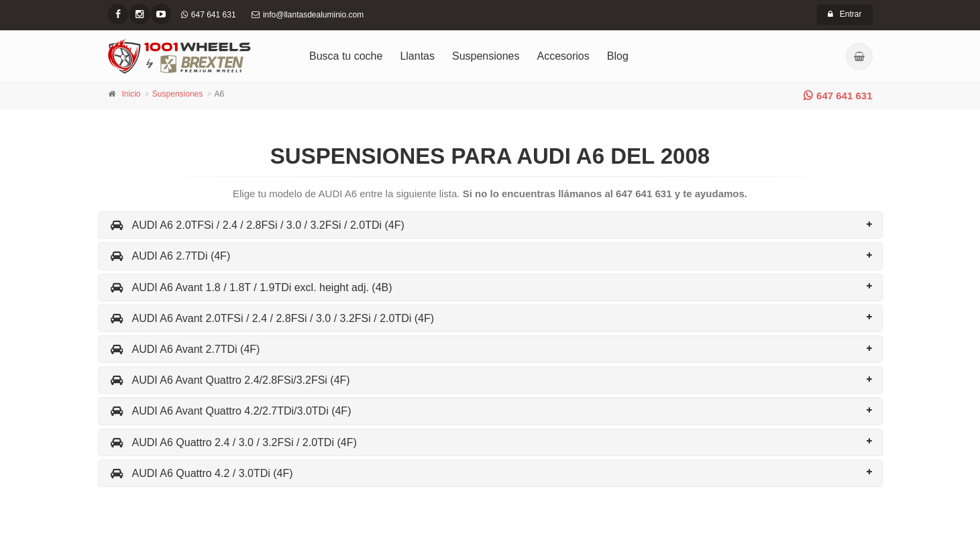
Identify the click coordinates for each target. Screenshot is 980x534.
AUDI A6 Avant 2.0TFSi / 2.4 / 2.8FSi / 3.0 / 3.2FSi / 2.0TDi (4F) (272, 318)
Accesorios (563, 56)
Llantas (417, 56)
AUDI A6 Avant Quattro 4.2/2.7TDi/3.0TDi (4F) (230, 411)
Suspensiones (486, 56)
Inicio (131, 94)
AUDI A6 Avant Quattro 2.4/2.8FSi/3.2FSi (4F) (229, 380)
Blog (618, 56)
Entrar (845, 14)
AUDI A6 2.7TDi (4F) (170, 256)
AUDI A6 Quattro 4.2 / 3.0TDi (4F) (201, 473)
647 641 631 (838, 96)
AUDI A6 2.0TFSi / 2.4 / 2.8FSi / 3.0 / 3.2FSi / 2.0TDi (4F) (257, 225)
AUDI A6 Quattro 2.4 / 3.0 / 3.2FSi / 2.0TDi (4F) (233, 442)
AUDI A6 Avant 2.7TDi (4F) (184, 349)
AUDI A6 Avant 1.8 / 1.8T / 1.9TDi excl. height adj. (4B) (251, 287)
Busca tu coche (346, 56)
